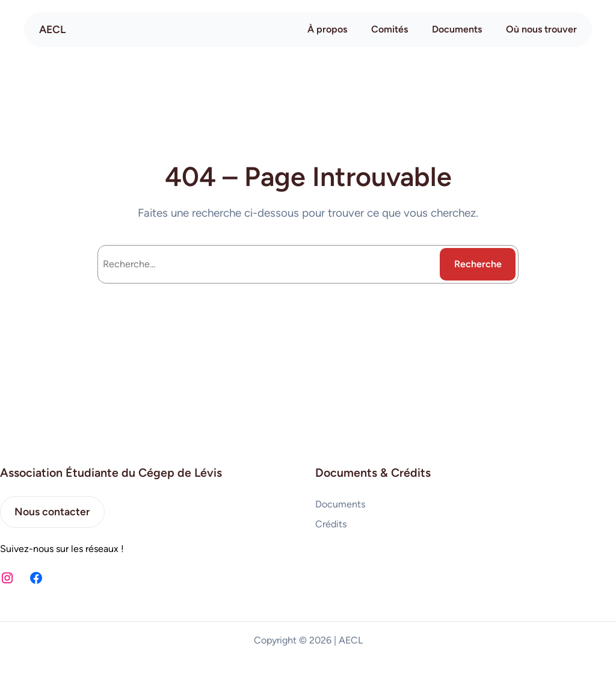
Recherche (478, 264)
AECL (52, 29)
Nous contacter (52, 511)
